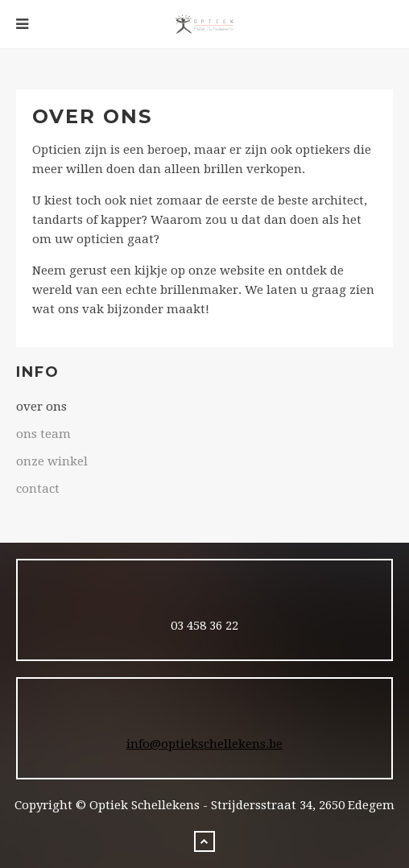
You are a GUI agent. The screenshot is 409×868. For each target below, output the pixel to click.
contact (38, 489)
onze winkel (52, 461)
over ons (41, 407)
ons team (43, 434)
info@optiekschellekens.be (204, 744)
